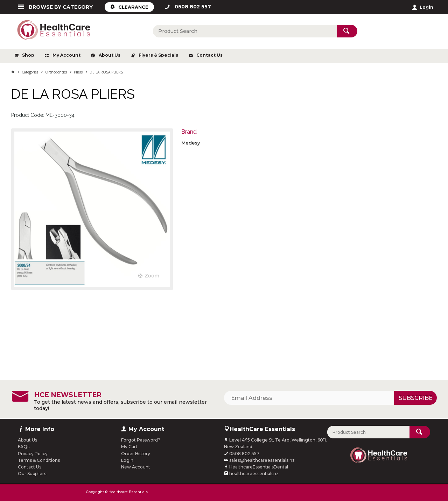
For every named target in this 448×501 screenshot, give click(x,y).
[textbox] (245, 31)
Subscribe (416, 398)
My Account (66, 55)
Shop (28, 55)
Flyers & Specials (158, 55)
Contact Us (209, 55)
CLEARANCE (133, 7)
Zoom (152, 276)
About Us (110, 55)
